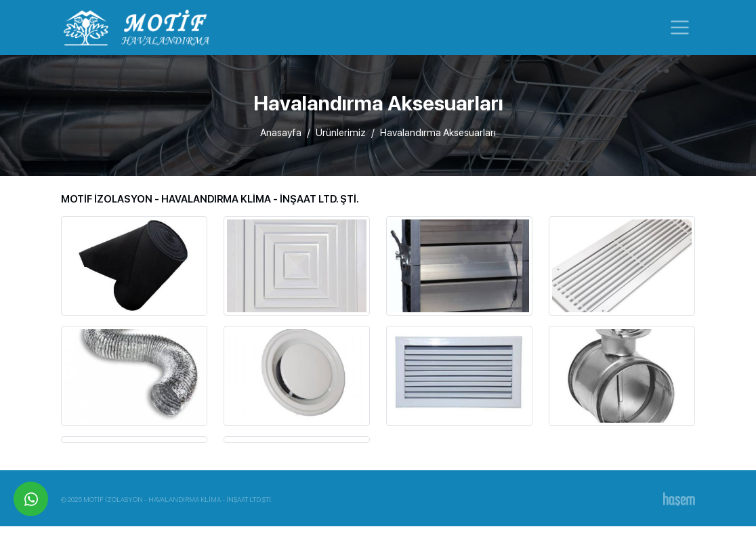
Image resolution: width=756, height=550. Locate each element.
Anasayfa (281, 133)
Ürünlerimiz (341, 133)
